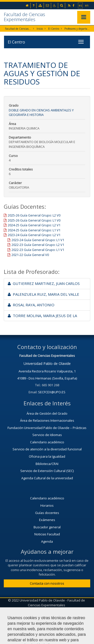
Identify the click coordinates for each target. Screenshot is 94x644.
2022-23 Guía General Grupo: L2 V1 (38, 245)
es (81, 5)
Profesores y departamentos (78, 29)
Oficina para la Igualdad (47, 456)
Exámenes (47, 520)
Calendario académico (47, 442)
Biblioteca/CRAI (47, 464)
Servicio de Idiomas (47, 435)
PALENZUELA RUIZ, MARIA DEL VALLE (43, 294)
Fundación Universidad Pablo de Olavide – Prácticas (47, 428)
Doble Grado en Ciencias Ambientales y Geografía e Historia (41, 113)
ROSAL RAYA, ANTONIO (31, 305)
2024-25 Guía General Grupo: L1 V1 (34, 230)
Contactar (17, 613)
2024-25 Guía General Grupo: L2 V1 (34, 225)
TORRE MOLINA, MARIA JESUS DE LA (42, 316)
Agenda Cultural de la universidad (47, 478)
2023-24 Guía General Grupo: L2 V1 (34, 235)
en (87, 5)
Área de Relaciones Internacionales (47, 420)
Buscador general (47, 527)
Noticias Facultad (47, 534)
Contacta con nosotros (47, 583)
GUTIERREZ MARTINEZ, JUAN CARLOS (44, 283)
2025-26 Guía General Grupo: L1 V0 (34, 220)
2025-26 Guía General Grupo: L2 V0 (34, 215)
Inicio (40, 29)
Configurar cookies (47, 626)
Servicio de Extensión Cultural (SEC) (47, 471)
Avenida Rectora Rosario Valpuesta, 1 (47, 371)
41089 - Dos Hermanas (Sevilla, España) (47, 378)
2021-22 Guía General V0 (30, 255)
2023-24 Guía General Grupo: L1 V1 (38, 240)
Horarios (47, 505)
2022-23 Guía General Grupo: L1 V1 (38, 250)
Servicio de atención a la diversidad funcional (47, 449)
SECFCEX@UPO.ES (52, 392)
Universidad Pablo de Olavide (47, 363)
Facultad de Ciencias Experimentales (24, 17)
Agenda (47, 541)
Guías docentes (47, 513)
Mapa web (71, 613)
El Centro (54, 29)
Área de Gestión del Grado (47, 413)
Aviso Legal (44, 613)
